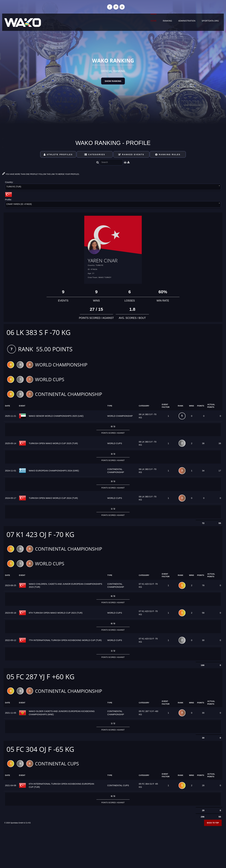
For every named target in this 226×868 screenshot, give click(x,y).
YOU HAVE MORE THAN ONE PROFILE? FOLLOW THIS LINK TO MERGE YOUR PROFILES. (41, 174)
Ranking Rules (168, 155)
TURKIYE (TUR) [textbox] (14, 187)
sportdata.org (210, 21)
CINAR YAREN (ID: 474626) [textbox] (19, 204)
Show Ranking (113, 81)
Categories (95, 155)
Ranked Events (131, 155)
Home (154, 21)
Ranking (167, 21)
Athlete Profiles (58, 155)
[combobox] (113, 187)
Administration (187, 21)
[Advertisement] (113, 847)
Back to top (213, 825)
